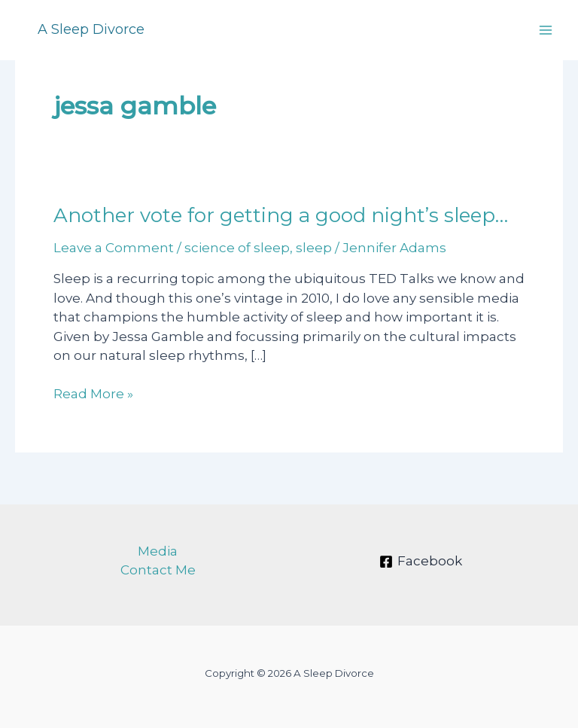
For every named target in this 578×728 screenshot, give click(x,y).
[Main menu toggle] (546, 30)
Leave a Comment (114, 248)
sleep (314, 248)
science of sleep (237, 248)
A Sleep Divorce (91, 29)
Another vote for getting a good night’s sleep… (281, 215)
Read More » (93, 394)
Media (158, 551)
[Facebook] (421, 562)
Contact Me (158, 570)
